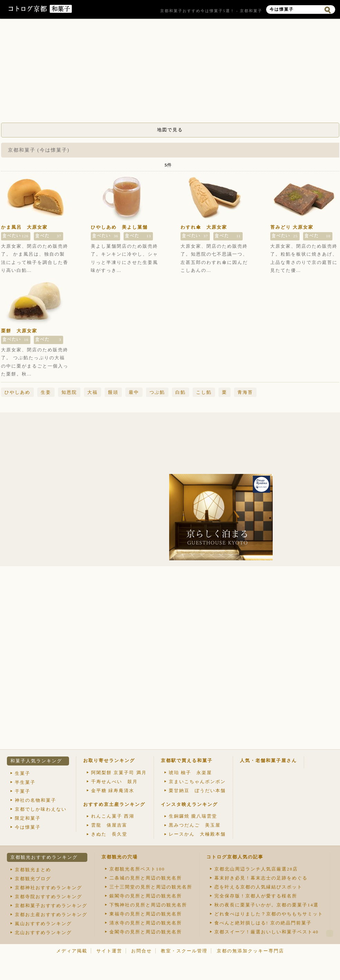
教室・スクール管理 (184, 951)
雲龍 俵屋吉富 (109, 825)
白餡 (181, 392)
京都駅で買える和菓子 (187, 760)
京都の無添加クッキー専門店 (250, 951)
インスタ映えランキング (189, 804)
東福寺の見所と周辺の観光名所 (146, 914)
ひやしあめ (17, 392)
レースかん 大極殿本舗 (197, 834)
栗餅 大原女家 (19, 331)
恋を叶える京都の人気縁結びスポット (258, 887)
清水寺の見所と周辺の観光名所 (146, 923)
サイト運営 (109, 951)
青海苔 (245, 392)
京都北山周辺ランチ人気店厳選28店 (256, 869)
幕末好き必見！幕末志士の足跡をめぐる (261, 878)
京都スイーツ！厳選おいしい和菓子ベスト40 (266, 932)
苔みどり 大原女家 (292, 227)
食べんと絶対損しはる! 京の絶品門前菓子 (263, 923)
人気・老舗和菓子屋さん (268, 760)
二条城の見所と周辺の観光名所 (146, 878)
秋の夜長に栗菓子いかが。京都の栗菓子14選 (266, 905)
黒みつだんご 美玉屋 (195, 825)
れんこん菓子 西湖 (113, 816)
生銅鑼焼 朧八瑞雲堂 (193, 816)
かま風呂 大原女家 (24, 227)
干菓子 (23, 791)
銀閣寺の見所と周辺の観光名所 (146, 896)
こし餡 (204, 392)
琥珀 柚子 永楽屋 (190, 773)
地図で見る (170, 130)
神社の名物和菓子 (36, 800)
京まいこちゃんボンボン (197, 782)
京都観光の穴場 (120, 857)
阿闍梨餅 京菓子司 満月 (119, 773)
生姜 (46, 392)
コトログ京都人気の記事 (235, 857)
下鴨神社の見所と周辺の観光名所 (148, 905)
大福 (93, 392)
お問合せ (142, 951)
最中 (134, 392)
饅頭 (113, 392)
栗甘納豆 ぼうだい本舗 (197, 791)
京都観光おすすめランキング (44, 857)
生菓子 (23, 773)
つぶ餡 (157, 392)
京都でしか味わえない (41, 809)
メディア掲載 (72, 951)
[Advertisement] (170, 73)
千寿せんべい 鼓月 (114, 782)
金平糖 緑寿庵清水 (113, 791)
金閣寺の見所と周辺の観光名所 (146, 932)
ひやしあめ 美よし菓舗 (119, 227)
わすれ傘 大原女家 (204, 227)
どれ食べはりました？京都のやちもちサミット (269, 914)
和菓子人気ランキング (36, 761)
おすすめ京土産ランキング (114, 804)
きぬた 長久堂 (109, 834)
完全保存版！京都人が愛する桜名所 (256, 896)
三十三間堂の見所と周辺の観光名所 (151, 887)
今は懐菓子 (28, 827)
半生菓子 (25, 782)
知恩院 (69, 392)
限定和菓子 (28, 818)
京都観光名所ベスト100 (137, 869)
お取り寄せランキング (109, 760)
